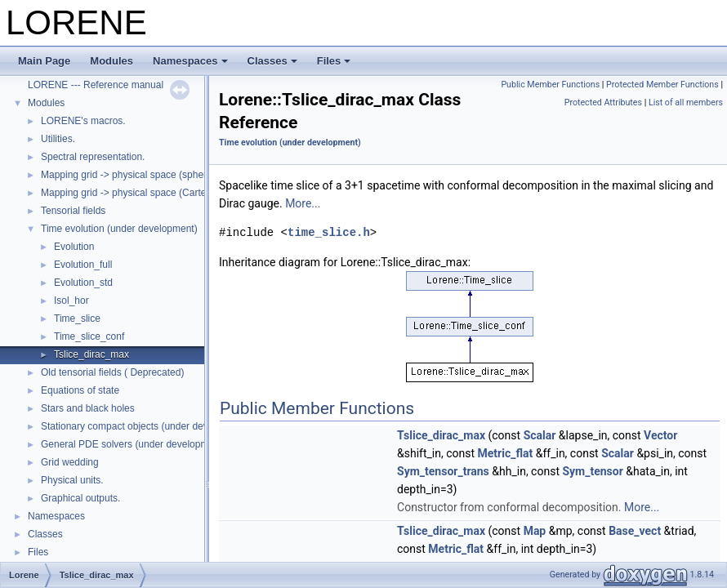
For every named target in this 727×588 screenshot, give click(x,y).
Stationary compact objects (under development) (146, 426)
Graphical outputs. (80, 498)
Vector (660, 435)
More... (303, 203)
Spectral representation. (93, 157)
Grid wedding (70, 462)
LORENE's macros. (83, 121)
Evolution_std (83, 283)
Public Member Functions (550, 85)
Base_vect (635, 531)
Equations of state (80, 390)
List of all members (686, 102)
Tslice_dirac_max (91, 354)
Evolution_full (83, 265)
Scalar (540, 435)
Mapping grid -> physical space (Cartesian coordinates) (161, 193)
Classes (272, 61)
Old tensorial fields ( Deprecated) (112, 372)
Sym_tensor (592, 471)
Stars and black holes (88, 408)
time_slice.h (329, 232)
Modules (112, 61)
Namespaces (190, 61)
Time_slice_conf (89, 336)
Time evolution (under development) (119, 229)
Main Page (44, 61)
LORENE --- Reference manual (96, 85)
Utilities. (58, 139)
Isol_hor (71, 301)
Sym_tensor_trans (443, 471)
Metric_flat (506, 453)
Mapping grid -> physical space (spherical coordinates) (159, 175)
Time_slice (77, 318)
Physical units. (72, 480)
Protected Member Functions (662, 85)
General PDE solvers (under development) (133, 444)
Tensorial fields (73, 211)
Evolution (74, 247)
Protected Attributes (603, 102)
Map (535, 531)
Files (334, 61)
